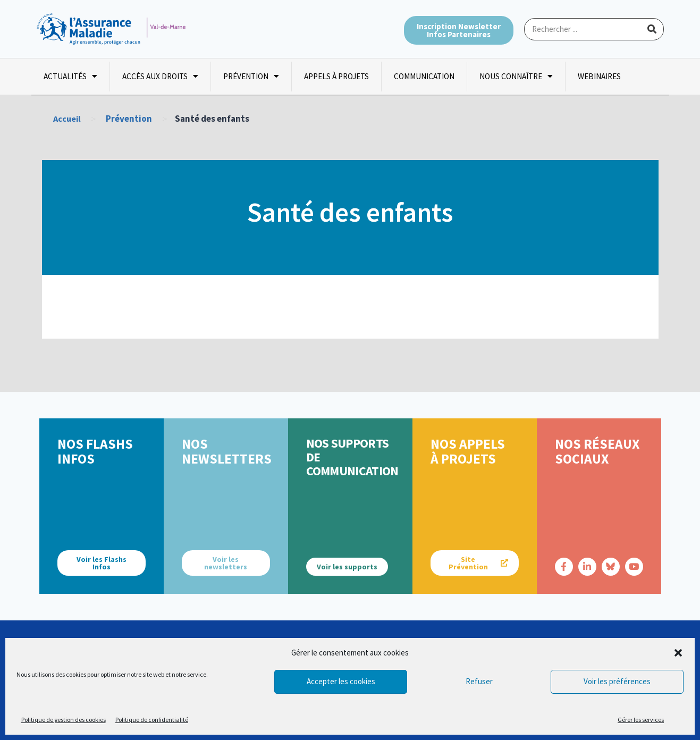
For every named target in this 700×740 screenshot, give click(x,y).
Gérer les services (641, 720)
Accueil (68, 119)
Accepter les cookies (341, 681)
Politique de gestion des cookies (64, 720)
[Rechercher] (652, 29)
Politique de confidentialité (152, 720)
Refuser (479, 681)
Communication (424, 76)
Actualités (70, 76)
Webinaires (599, 76)
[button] (678, 653)
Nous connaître (516, 76)
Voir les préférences (617, 681)
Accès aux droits (160, 76)
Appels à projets (336, 76)
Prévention (251, 76)
